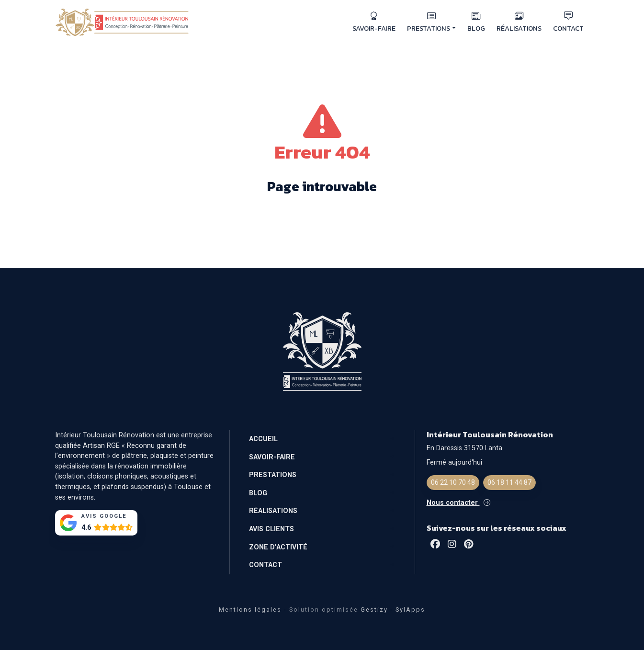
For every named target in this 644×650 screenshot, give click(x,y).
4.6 (86, 528)
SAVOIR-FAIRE (374, 22)
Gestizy (374, 610)
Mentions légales (250, 610)
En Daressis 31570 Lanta (464, 448)
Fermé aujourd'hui (454, 462)
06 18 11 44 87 (509, 482)
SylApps (410, 610)
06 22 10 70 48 (453, 482)
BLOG (476, 22)
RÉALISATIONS (519, 22)
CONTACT (568, 22)
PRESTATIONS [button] (431, 22)
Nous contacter (458, 503)
